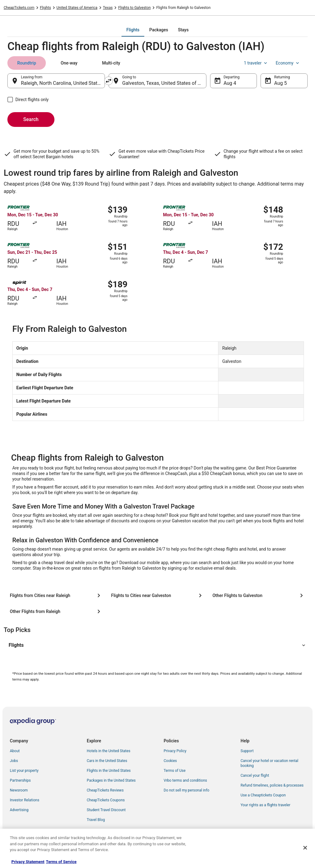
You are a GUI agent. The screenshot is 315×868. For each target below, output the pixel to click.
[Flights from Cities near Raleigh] (56, 595)
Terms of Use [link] (175, 771)
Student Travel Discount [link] (106, 810)
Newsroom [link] (19, 790)
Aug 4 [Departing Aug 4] (230, 83)
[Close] (305, 848)
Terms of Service (61, 862)
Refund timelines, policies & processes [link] (272, 785)
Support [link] (247, 751)
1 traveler (256, 63)
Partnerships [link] (20, 780)
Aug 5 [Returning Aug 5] (280, 83)
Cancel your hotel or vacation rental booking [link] (269, 763)
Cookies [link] (170, 761)
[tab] (133, 30)
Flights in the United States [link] (109, 771)
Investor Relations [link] (25, 800)
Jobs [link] (14, 761)
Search (31, 119)
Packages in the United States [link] (111, 780)
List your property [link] (24, 771)
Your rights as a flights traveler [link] (265, 805)
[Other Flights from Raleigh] (56, 611)
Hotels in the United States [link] (109, 751)
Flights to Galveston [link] (134, 8)
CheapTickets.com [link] (19, 8)
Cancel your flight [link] (255, 776)
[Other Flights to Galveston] (259, 595)
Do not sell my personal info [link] (186, 790)
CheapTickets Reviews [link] (105, 790)
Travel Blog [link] (96, 820)
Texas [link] (108, 8)
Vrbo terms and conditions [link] (185, 780)
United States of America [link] (77, 8)
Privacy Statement (28, 862)
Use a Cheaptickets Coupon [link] (263, 795)
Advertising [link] (19, 810)
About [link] (15, 751)
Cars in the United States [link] (107, 761)
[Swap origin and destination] (109, 81)
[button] (157, 645)
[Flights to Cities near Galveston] (157, 595)
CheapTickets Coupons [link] (106, 800)
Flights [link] (46, 8)
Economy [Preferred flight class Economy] (288, 63)
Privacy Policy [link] (175, 751)
